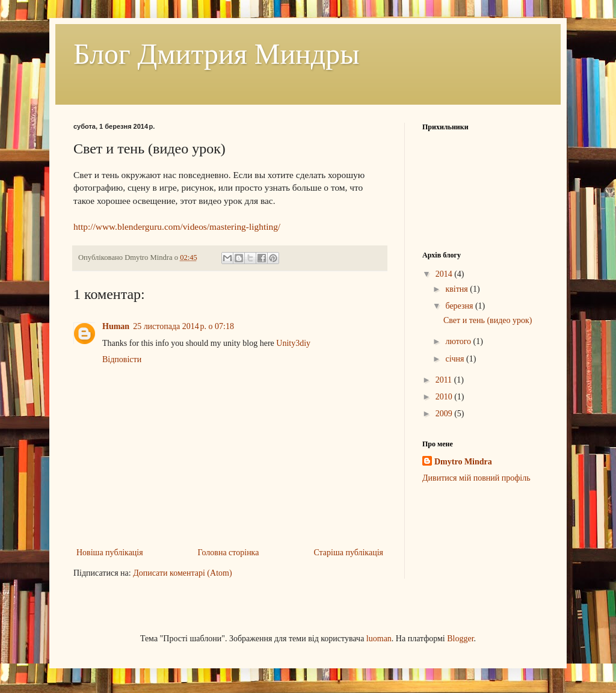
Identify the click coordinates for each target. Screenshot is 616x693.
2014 (445, 274)
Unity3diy (293, 343)
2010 (445, 397)
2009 (445, 414)
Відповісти (122, 359)
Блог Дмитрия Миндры (216, 54)
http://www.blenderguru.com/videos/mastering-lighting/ (177, 226)
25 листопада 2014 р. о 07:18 (183, 326)
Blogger (460, 639)
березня (460, 306)
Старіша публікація (348, 553)
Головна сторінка (229, 553)
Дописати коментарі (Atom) (182, 573)
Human (116, 326)
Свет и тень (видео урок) (488, 320)
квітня (457, 289)
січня (456, 359)
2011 (445, 380)
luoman (379, 639)
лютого (459, 341)
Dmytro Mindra (463, 462)
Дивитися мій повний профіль (476, 478)
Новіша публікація (110, 553)
